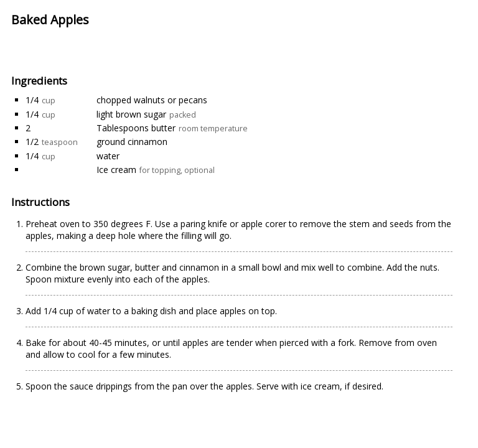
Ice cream (116, 170)
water (108, 156)
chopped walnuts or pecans (152, 100)
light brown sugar (131, 114)
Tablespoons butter (136, 128)
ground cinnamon (132, 142)
